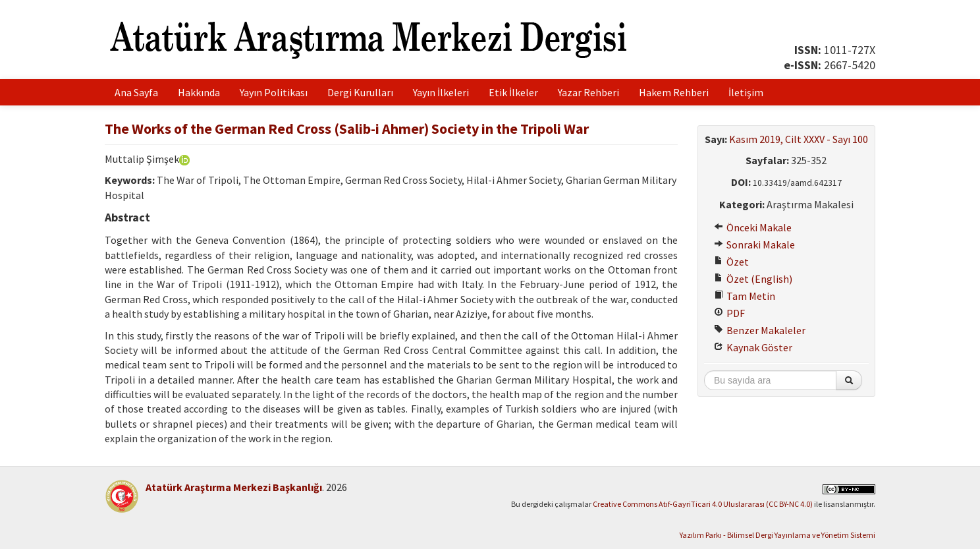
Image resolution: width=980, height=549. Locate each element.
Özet (731, 262)
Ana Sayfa (136, 92)
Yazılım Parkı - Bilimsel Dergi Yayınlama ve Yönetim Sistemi (777, 535)
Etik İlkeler (513, 92)
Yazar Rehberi (588, 92)
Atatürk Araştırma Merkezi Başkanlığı (234, 487)
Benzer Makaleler (760, 330)
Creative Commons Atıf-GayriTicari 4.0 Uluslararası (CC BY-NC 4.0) (703, 504)
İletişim (746, 92)
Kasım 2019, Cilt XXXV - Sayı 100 (799, 139)
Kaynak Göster (753, 347)
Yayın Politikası (274, 92)
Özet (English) (753, 279)
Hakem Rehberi (674, 92)
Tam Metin (745, 296)
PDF (729, 313)
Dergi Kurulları (360, 92)
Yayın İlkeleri (441, 92)
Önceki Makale (753, 227)
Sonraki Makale (754, 245)
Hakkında (199, 92)
